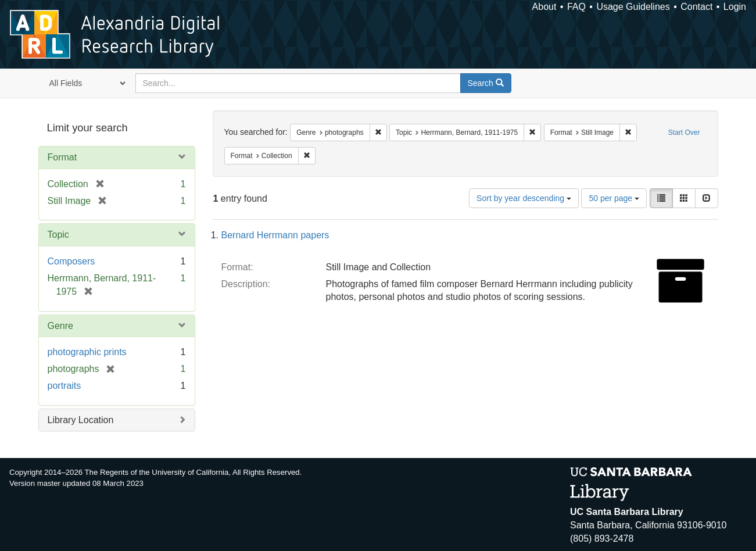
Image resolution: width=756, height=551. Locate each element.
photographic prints (87, 352)
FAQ (576, 7)
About (544, 7)
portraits (65, 386)
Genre (60, 326)
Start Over (684, 133)
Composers (71, 261)
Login (735, 7)
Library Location (81, 420)
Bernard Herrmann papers (275, 235)
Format (62, 157)
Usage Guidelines (633, 7)
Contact (696, 7)
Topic (58, 235)
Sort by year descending (524, 198)
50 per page (614, 198)
